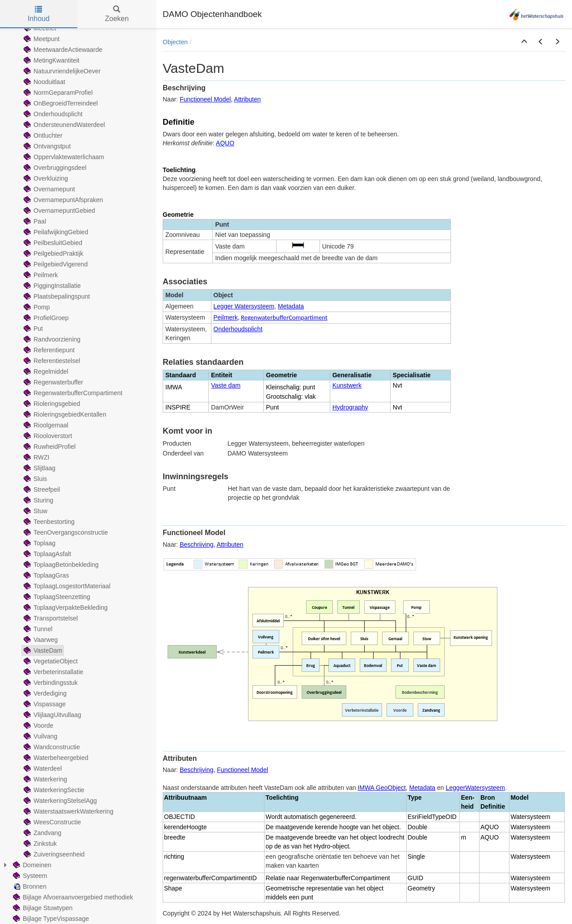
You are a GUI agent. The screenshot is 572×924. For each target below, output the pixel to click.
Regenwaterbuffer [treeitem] (53, 382)
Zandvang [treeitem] (42, 833)
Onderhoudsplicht (238, 329)
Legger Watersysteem (244, 306)
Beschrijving (196, 544)
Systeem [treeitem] (29, 876)
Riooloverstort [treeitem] (47, 436)
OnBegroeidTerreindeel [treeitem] (60, 103)
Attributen (248, 99)
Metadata (291, 306)
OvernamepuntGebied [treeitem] (59, 211)
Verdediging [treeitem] (44, 693)
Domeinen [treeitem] (31, 865)
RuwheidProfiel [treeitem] (49, 447)
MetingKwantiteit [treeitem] (51, 60)
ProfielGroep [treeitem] (45, 318)
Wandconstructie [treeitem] (51, 747)
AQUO (225, 143)
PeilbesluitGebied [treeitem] (52, 243)
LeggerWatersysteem (476, 788)
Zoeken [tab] (117, 14)
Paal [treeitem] (34, 221)
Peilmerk (226, 317)
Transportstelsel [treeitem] (50, 618)
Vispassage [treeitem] (44, 704)
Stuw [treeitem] (35, 511)
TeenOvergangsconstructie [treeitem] (65, 532)
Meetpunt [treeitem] (41, 39)
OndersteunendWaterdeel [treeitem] (63, 125)
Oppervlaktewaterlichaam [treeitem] (63, 157)
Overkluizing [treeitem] (45, 178)
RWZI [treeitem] (36, 457)
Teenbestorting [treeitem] (48, 522)
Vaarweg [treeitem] (40, 640)
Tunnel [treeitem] (37, 629)
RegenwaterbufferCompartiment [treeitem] (72, 393)
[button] (524, 42)
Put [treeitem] (32, 329)
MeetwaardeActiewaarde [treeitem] (62, 50)
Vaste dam (226, 385)
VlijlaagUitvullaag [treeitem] (52, 715)
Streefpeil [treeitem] (41, 489)
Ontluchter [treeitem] (42, 135)
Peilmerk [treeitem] (40, 275)
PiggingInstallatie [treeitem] (51, 286)
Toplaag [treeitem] (39, 543)
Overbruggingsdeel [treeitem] (54, 168)
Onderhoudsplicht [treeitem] (52, 114)
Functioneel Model (205, 99)
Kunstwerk (347, 385)
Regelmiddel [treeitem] (45, 371)
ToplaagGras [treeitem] (45, 575)
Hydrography (350, 407)
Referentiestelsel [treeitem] (51, 361)
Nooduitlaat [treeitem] (44, 82)
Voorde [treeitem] (38, 726)
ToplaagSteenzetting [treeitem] (56, 597)
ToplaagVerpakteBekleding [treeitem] (65, 608)
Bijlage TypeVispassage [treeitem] (50, 919)
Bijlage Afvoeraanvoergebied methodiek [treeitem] (72, 897)
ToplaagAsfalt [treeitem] (46, 554)
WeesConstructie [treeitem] (51, 822)
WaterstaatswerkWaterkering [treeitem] (68, 811)
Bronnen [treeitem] (29, 886)
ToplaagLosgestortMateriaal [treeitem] (66, 586)
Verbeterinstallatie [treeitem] (53, 672)
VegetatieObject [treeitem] (50, 661)
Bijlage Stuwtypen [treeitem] (42, 908)
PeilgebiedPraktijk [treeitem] (53, 253)
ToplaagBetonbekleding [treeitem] (60, 565)
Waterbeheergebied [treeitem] (55, 758)
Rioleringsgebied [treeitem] (51, 404)
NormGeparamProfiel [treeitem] (57, 93)
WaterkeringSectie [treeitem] (53, 790)
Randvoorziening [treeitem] (51, 339)
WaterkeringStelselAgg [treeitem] (59, 801)
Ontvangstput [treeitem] (46, 146)
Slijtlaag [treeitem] (39, 468)
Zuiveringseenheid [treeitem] (53, 854)
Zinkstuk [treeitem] (39, 844)
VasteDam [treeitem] (42, 650)
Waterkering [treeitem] (44, 779)
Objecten (175, 42)
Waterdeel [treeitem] (42, 768)
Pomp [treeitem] (36, 307)
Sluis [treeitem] (34, 479)
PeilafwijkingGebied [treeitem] (55, 232)
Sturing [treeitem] (38, 500)
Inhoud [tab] (39, 14)
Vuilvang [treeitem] (40, 736)
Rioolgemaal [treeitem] (45, 425)
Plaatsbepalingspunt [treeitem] (56, 296)
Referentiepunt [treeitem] (48, 350)
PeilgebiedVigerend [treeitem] (55, 264)
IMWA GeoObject (382, 788)
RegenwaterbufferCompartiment (284, 317)
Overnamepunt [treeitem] (48, 189)
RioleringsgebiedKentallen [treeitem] (64, 414)
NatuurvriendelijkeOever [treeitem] (61, 71)
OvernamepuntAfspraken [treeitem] (63, 200)
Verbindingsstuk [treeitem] (50, 683)
